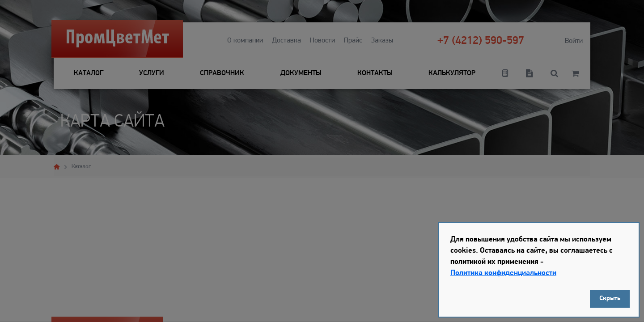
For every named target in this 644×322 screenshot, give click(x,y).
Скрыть (610, 299)
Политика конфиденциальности (503, 273)
